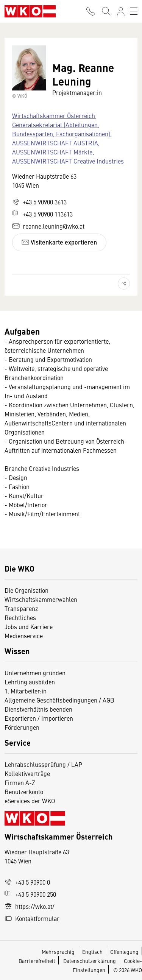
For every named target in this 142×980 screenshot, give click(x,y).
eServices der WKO (30, 801)
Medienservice (24, 636)
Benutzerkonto (24, 791)
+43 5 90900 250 (30, 894)
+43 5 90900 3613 (39, 202)
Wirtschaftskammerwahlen (41, 599)
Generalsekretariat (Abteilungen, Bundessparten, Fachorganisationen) (61, 129)
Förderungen (22, 727)
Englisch (93, 952)
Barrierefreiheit (37, 961)
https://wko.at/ (30, 906)
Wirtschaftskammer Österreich (54, 115)
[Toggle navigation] (134, 11)
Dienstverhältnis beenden (38, 709)
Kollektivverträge (27, 773)
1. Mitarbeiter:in (26, 691)
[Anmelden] (121, 11)
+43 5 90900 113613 (42, 214)
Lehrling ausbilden (30, 682)
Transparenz (21, 608)
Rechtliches (20, 617)
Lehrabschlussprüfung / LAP (43, 764)
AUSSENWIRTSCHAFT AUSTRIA (55, 143)
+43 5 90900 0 (27, 882)
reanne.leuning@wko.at (48, 226)
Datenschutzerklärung (90, 961)
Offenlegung (124, 952)
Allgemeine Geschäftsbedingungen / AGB (59, 700)
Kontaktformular (32, 918)
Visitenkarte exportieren (59, 242)
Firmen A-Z (20, 782)
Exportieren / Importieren (39, 718)
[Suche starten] (106, 11)
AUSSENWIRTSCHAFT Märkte (52, 152)
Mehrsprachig (59, 952)
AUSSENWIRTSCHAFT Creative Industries (68, 161)
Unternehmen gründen (35, 673)
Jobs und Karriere (29, 626)
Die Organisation (27, 590)
